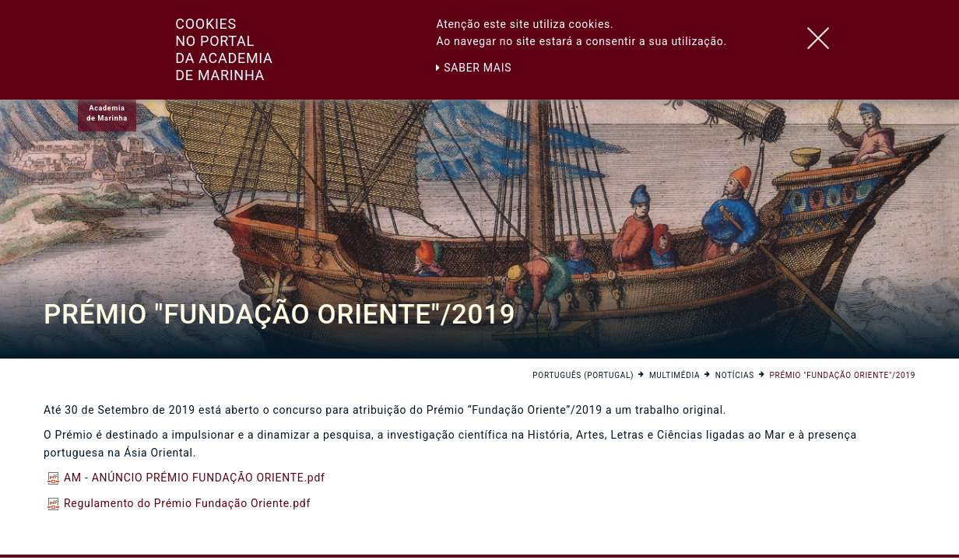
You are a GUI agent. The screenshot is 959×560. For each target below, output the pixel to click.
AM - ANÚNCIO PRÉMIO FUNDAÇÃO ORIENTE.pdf (186, 478)
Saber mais (474, 68)
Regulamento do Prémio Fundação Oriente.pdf (179, 503)
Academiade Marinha (107, 113)
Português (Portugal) (583, 375)
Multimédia (674, 375)
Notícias (735, 375)
